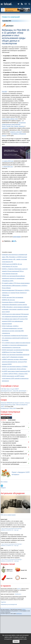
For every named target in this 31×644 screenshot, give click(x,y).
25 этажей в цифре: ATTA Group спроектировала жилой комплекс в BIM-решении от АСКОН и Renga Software (16, 286)
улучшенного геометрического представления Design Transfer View (14, 124)
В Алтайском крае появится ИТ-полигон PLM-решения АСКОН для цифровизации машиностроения (15, 321)
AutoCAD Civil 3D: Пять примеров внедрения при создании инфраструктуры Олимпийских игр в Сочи (15, 447)
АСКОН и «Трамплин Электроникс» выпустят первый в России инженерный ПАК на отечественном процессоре (15, 271)
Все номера (4, 482)
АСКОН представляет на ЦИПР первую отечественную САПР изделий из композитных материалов (15, 378)
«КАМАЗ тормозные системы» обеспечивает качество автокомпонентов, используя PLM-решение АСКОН (15, 362)
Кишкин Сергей (4, 519)
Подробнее (3, 602)
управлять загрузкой (16, 132)
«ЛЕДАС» (24, 610)
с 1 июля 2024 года (7, 167)
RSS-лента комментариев (8, 515)
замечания (5, 128)
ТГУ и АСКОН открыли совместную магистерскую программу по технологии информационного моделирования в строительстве (16, 345)
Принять (16, 641)
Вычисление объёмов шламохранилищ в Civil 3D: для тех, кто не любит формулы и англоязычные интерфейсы (15, 437)
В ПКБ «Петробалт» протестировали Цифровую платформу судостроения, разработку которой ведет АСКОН (16, 309)
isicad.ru (19, 589)
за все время (12, 420)
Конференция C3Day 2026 (8, 408)
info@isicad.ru (18, 594)
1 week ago (16, 561)
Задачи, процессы (19, 126)
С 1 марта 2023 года (8, 161)
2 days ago (16, 530)
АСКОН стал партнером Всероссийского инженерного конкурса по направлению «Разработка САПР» (13, 278)
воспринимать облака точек (10, 119)
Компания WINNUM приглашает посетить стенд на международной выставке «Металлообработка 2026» (15, 405)
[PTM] (2, 548)
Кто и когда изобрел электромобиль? (13, 451)
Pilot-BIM (4, 92)
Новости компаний (11, 17)
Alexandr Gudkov (4, 533)
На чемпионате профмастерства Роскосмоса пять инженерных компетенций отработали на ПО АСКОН (15, 338)
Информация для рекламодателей (9, 604)
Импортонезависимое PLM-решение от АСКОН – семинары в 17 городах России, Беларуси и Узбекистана (16, 293)
